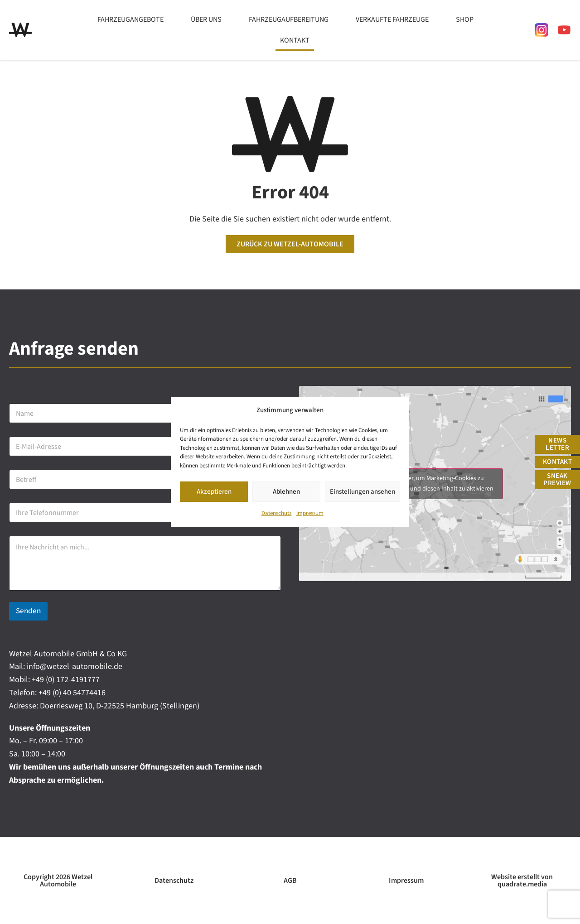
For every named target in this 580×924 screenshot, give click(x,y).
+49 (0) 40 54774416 (72, 693)
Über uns (206, 19)
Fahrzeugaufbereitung (289, 19)
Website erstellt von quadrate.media (522, 881)
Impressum (310, 514)
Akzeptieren (214, 492)
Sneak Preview (557, 479)
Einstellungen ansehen (362, 492)
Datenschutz (277, 514)
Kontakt (295, 40)
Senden (28, 611)
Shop (465, 19)
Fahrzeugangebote (130, 19)
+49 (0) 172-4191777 (66, 680)
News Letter (557, 444)
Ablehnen (286, 492)
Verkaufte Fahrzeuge (392, 19)
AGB (290, 881)
